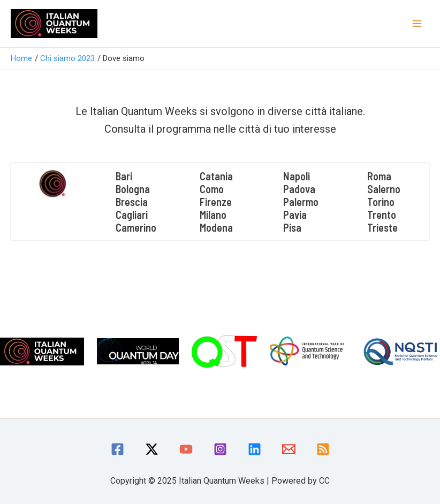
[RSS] (323, 449)
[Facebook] (117, 449)
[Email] (289, 449)
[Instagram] (220, 449)
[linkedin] (255, 449)
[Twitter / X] (152, 449)
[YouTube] (186, 449)
